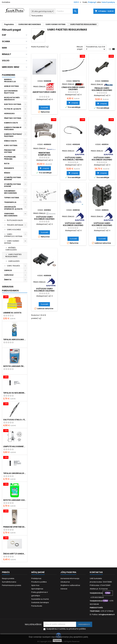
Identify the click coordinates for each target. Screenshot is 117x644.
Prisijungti (92, 2)
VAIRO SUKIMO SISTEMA (12, 242)
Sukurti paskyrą (108, 2)
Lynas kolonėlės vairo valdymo (73, 88)
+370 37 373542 (107, 611)
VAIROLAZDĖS (14, 261)
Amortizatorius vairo (44, 92)
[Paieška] (67, 11)
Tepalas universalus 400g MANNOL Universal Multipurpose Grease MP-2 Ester (15, 473)
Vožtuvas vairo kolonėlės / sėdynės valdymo (73, 160)
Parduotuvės (37, 606)
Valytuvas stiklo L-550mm (15, 420)
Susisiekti (45, 108)
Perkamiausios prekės (12, 585)
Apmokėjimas (37, 589)
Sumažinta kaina (9, 582)
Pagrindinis (9, 75)
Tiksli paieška (36, 16)
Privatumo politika (39, 582)
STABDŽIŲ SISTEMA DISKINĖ (12, 185)
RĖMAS (7, 173)
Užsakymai (65, 582)
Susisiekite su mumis (40, 599)
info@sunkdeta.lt (107, 614)
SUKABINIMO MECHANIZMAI (10, 192)
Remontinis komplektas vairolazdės (44, 155)
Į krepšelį (73, 103)
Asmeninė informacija (70, 578)
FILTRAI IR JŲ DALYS (13, 109)
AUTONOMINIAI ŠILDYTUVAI (11, 92)
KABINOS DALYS (11, 123)
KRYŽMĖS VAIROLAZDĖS (11, 249)
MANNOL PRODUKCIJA (10, 80)
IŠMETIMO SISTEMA (13, 118)
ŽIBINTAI (8, 280)
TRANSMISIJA (10, 202)
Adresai (64, 589)
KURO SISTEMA (11, 145)
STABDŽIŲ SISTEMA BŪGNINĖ (12, 178)
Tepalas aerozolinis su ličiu (15, 339)
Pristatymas (36, 578)
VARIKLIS (8, 270)
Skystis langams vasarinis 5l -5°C (15, 500)
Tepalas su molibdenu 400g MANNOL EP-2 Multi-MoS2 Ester (15, 393)
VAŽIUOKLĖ (9, 275)
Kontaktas (6, 2)
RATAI (7, 164)
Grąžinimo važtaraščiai (70, 585)
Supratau (57, 640)
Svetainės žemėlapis (40, 602)
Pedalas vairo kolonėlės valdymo (102, 89)
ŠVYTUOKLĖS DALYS (15, 220)
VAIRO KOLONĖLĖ (14, 230)
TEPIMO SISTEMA (12, 198)
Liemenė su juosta (12, 313)
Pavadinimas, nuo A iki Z (96, 48)
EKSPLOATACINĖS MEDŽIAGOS (12, 99)
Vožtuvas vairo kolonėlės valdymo (102, 159)
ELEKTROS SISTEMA (13, 104)
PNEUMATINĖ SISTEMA (10, 151)
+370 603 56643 (97, 597)
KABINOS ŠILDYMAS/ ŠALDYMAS (13, 135)
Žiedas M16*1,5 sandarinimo (15, 554)
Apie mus (35, 585)
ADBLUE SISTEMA (11, 86)
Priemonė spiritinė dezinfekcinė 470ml (15, 527)
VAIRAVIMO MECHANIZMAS (11, 215)
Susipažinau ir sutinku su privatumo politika (66, 629)
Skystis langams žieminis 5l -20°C (15, 366)
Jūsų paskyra (68, 572)
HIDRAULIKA (9, 113)
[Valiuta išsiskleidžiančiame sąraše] (78, 2)
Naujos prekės (8, 578)
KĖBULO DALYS (10, 141)
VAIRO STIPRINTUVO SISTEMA (13, 235)
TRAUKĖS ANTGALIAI (15, 225)
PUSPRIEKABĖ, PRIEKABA (10, 158)
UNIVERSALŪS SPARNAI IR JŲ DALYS (13, 208)
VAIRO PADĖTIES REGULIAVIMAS (13, 255)
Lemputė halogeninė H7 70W (15, 446)
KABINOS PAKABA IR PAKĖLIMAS (13, 128)
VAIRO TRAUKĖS (13, 266)
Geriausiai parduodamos (10, 289)
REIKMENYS (9, 168)
